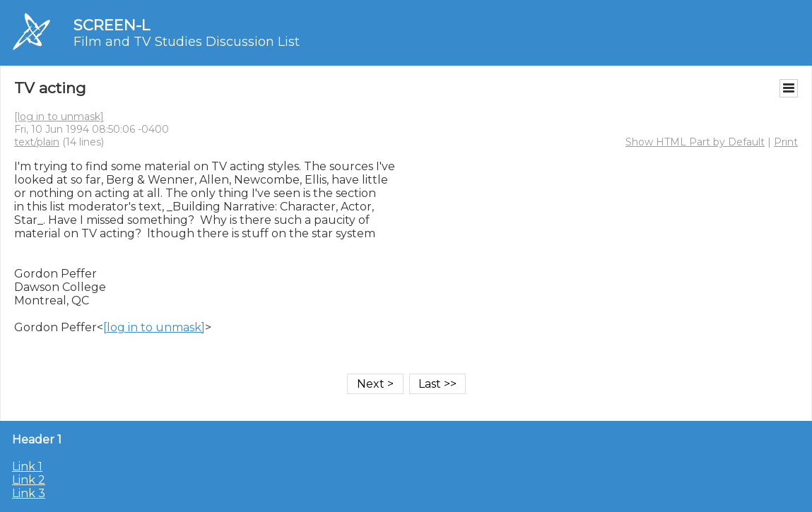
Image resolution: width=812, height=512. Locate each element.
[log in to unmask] (59, 117)
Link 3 (29, 493)
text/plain (37, 142)
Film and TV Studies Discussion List (187, 42)
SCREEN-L (112, 25)
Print (786, 142)
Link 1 (27, 466)
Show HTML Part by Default (695, 142)
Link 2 (29, 480)
